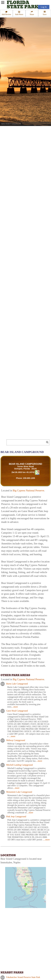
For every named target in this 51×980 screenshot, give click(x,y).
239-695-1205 (29, 478)
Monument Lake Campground (19, 792)
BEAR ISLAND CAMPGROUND (26, 464)
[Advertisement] (22, 434)
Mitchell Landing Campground (20, 765)
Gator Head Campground (17, 711)
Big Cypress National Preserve (28, 490)
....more (15, 707)
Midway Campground (16, 740)
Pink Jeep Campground (16, 817)
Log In (44, 7)
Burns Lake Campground (17, 684)
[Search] (27, 442)
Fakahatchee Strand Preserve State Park (23, 977)
